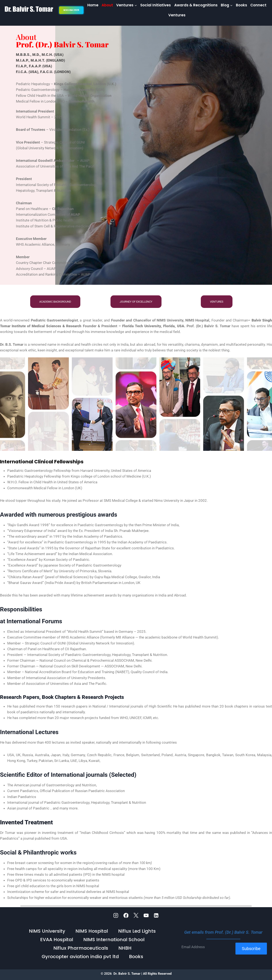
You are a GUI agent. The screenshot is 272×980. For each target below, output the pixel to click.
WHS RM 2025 (71, 10)
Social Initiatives (156, 5)
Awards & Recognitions (196, 5)
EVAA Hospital (57, 940)
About (107, 5)
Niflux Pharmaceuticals (81, 948)
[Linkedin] (156, 915)
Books (242, 5)
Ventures (177, 15)
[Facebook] (126, 915)
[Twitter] (136, 915)
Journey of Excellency (136, 302)
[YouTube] (146, 915)
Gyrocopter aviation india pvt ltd (80, 957)
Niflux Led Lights (137, 931)
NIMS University (47, 931)
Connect (258, 5)
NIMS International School (114, 940)
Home (93, 5)
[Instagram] (116, 915)
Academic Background (55, 302)
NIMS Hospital (92, 931)
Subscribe (251, 949)
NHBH (125, 948)
